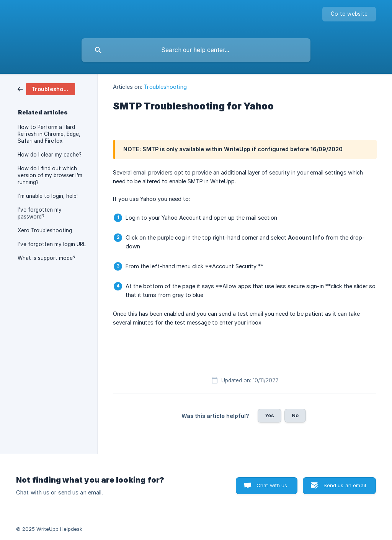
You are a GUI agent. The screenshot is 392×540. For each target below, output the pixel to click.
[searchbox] (196, 50)
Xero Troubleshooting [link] (45, 230)
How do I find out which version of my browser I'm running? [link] (50, 175)
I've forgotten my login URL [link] (52, 244)
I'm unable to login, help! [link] (48, 196)
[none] (349, 14)
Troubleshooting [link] (165, 87)
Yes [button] (269, 415)
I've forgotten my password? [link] (40, 213)
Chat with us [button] (272, 485)
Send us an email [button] (345, 485)
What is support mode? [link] (47, 258)
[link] (46, 89)
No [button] (295, 415)
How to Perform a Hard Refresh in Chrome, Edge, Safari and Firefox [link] (49, 134)
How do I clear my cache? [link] (50, 155)
